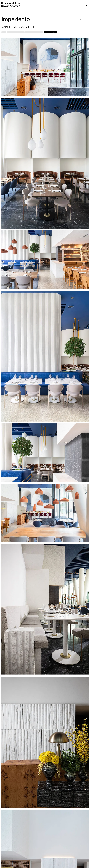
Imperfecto (16, 20)
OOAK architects (27, 27)
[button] (86, 5)
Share (83, 20)
